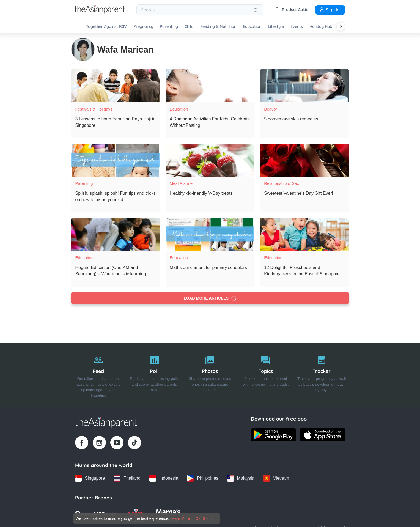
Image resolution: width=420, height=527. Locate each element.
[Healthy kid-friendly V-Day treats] (210, 160)
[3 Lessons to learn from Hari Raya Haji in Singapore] (116, 86)
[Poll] (154, 375)
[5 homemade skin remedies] (304, 86)
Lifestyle (276, 27)
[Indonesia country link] (164, 478)
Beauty (271, 109)
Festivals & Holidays (94, 109)
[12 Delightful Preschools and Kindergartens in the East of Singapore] (304, 234)
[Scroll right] (341, 26)
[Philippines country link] (203, 478)
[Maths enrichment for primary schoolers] (210, 234)
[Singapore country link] (90, 478)
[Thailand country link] (127, 478)
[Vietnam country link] (276, 478)
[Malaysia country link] (241, 478)
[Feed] (99, 375)
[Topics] (266, 375)
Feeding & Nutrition (218, 27)
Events (297, 27)
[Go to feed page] (100, 12)
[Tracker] (322, 375)
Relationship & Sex (282, 183)
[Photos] (210, 375)
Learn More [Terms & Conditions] (180, 518)
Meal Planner (182, 183)
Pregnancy (143, 27)
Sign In (329, 10)
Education (252, 27)
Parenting (169, 27)
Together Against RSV (106, 27)
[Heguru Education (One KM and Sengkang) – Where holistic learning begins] (116, 234)
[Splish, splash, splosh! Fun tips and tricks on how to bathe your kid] (116, 160)
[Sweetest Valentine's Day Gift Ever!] (304, 160)
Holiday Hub (321, 27)
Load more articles (210, 298)
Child (189, 27)
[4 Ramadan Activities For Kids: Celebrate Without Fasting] (210, 86)
